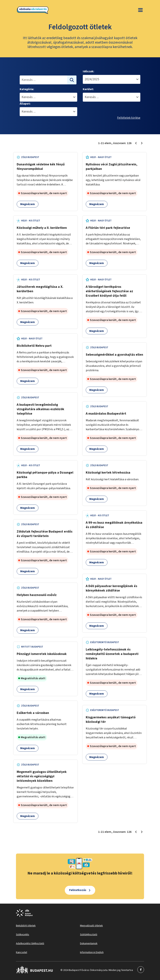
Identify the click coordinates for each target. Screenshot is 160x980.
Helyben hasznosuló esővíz (37, 595)
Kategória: (27, 89)
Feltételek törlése (129, 118)
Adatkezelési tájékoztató (30, 943)
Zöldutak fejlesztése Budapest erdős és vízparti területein (45, 534)
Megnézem (28, 204)
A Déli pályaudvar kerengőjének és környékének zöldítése (111, 588)
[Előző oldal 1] (136, 143)
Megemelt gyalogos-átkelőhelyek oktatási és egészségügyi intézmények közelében (42, 776)
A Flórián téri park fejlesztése (108, 228)
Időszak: (88, 71)
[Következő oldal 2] (142, 143)
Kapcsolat (22, 952)
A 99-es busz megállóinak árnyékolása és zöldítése (114, 525)
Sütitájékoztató (89, 935)
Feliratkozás (78, 890)
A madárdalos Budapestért (106, 414)
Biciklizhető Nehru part (34, 346)
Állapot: (25, 104)
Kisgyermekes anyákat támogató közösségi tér (111, 720)
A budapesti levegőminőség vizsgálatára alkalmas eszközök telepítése (40, 409)
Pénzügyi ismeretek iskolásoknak (42, 654)
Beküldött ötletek (26, 926)
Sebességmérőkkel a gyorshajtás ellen (114, 355)
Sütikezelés (23, 935)
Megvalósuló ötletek (91, 926)
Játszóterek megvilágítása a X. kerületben (40, 289)
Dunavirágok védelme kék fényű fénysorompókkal (41, 167)
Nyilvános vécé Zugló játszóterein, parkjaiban (112, 167)
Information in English (92, 952)
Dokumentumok (89, 943)
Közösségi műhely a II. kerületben (42, 228)
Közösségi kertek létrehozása (108, 473)
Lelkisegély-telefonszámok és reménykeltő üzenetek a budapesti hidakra (112, 654)
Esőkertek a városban (33, 713)
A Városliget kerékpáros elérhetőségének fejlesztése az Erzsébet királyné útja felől (109, 291)
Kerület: (88, 89)
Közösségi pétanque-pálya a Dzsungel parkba (45, 475)
